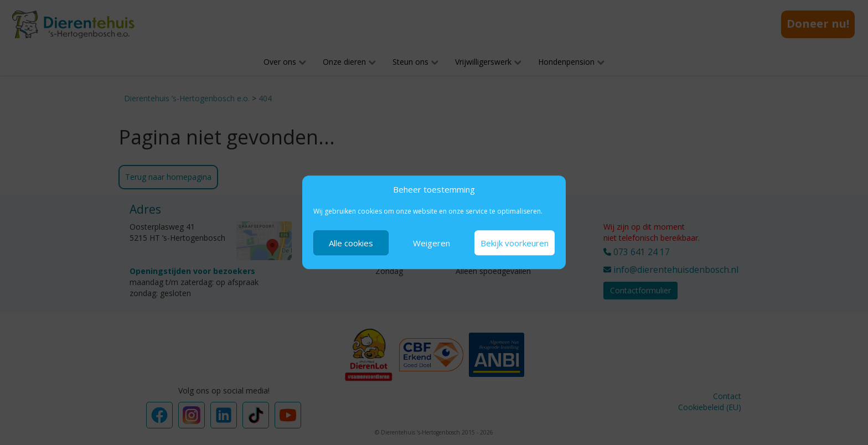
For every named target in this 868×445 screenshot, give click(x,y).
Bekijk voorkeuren (515, 243)
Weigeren (432, 243)
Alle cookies (351, 243)
